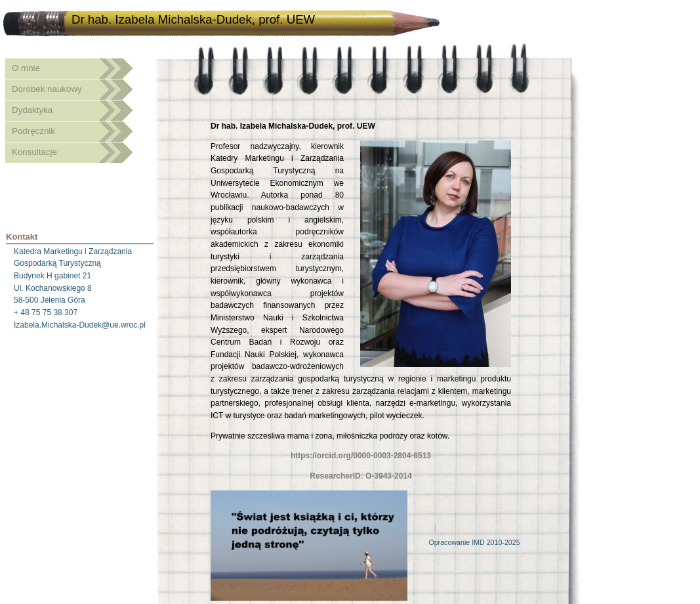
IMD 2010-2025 (496, 542)
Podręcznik (33, 131)
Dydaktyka (32, 110)
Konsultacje (34, 152)
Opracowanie (450, 542)
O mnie (26, 68)
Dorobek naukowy (47, 89)
